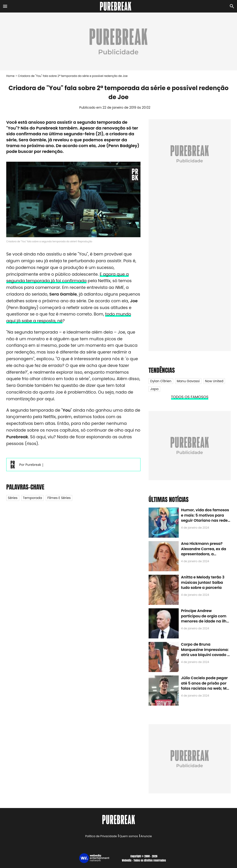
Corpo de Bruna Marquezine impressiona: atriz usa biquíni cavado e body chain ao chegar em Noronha (205, 655)
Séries (13, 498)
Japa (154, 389)
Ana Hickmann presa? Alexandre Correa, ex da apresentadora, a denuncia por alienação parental (204, 554)
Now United (214, 381)
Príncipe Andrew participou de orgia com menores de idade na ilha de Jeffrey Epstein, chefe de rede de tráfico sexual (205, 621)
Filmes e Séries (59, 498)
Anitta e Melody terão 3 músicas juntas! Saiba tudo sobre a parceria (203, 582)
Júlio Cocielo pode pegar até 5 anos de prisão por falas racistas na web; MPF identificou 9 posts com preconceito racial (206, 688)
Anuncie (146, 836)
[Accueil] (118, 6)
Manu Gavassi (188, 381)
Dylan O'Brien (161, 381)
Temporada (33, 498)
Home (10, 76)
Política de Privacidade (101, 836)
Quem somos (129, 836)
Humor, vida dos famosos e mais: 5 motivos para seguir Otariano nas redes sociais (205, 518)
